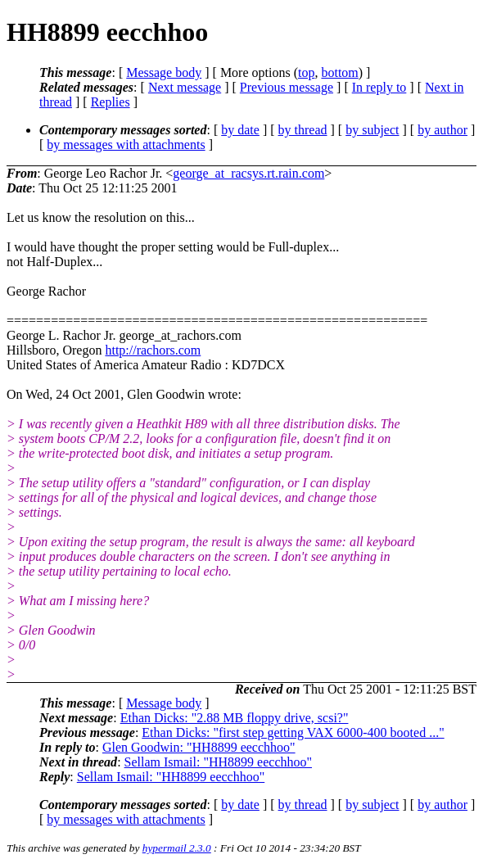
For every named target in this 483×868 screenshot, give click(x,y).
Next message (185, 87)
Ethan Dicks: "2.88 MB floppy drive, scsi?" (235, 718)
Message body (164, 72)
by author (442, 130)
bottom (339, 72)
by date (240, 130)
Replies (111, 102)
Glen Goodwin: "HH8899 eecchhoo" (199, 747)
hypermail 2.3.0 (177, 848)
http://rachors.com (153, 350)
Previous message (287, 87)
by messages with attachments (126, 145)
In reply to (379, 87)
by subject (372, 130)
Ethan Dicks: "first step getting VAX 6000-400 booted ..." (293, 732)
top (306, 72)
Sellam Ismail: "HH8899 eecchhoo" (218, 762)
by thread (303, 130)
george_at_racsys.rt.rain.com (248, 173)
